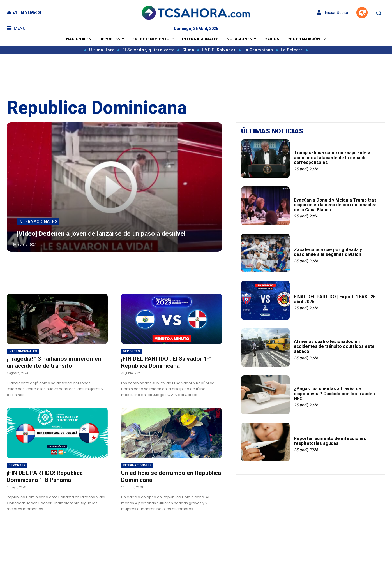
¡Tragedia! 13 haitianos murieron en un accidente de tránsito (54, 362)
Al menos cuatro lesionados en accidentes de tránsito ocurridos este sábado (334, 346)
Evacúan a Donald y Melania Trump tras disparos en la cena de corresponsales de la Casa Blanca (335, 205)
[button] (379, 13)
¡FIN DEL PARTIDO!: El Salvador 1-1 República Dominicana (167, 362)
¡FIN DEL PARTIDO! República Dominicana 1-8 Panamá (45, 476)
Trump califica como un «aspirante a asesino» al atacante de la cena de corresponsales (332, 158)
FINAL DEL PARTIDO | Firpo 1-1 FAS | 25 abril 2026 (335, 299)
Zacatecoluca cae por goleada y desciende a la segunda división (328, 252)
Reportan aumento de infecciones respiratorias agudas (330, 441)
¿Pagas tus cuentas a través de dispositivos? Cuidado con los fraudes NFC (334, 394)
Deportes (131, 351)
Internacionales (38, 213)
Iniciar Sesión (333, 13)
